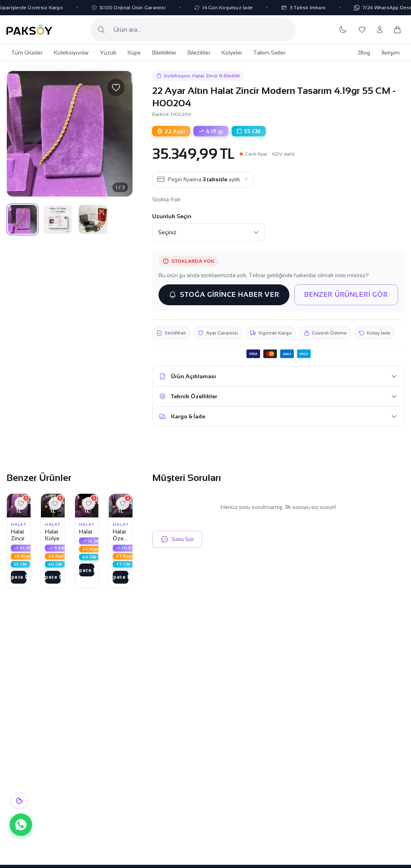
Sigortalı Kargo (271, 333)
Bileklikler (164, 53)
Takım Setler (269, 53)
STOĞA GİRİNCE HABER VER (224, 295)
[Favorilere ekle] (116, 87)
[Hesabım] (380, 30)
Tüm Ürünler (27, 53)
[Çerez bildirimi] (19, 801)
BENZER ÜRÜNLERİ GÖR (346, 295)
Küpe (134, 53)
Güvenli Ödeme (325, 333)
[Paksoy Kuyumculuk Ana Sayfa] (29, 30)
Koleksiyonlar (71, 53)
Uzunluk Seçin (172, 216)
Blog (364, 53)
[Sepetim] (397, 30)
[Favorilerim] (362, 30)
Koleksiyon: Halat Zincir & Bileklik (198, 76)
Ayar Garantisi (218, 333)
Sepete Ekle (19, 577)
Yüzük (108, 53)
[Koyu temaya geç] (343, 30)
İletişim (391, 53)
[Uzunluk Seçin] (208, 232)
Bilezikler (199, 53)
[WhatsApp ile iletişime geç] (21, 825)
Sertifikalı (171, 333)
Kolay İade (375, 333)
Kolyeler (232, 53)
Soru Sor (177, 539)
